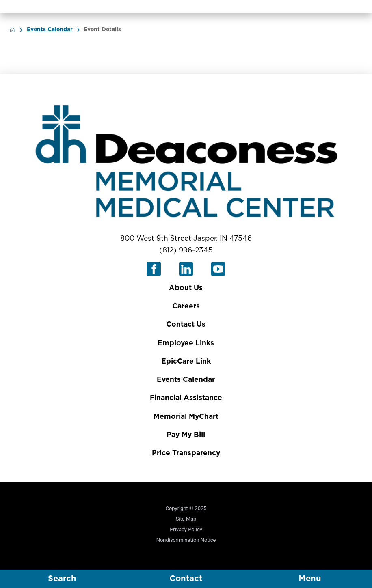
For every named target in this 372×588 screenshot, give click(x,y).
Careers (186, 306)
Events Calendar (55, 30)
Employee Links (186, 343)
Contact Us (186, 324)
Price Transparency (186, 453)
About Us (186, 288)
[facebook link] (154, 269)
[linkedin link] (186, 269)
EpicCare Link (186, 361)
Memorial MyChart (186, 417)
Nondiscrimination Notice (186, 540)
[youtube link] (218, 269)
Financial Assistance (186, 398)
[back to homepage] (18, 30)
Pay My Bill (186, 435)
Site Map (186, 519)
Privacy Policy (186, 529)
